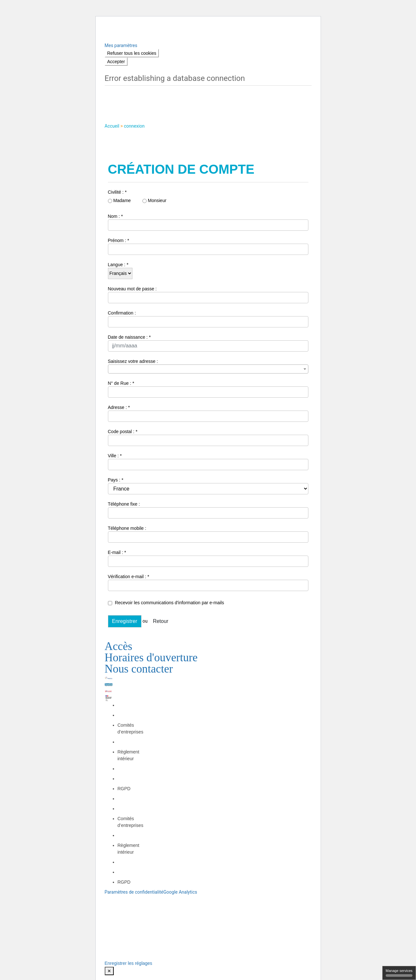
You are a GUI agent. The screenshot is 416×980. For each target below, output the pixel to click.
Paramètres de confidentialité (134, 892)
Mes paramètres (121, 45)
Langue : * (118, 265)
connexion (134, 126)
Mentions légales (197, 792)
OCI (264, 792)
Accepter (116, 62)
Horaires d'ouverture (151, 657)
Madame (119, 200)
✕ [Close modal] (109, 971)
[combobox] (208, 369)
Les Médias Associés (235, 799)
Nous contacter (139, 669)
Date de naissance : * (129, 337)
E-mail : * (117, 552)
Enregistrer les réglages (129, 963)
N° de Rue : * (121, 383)
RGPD (124, 789)
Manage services (399, 973)
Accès (119, 646)
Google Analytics (180, 892)
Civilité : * (117, 192)
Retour (160, 621)
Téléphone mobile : (127, 528)
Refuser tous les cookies (132, 53)
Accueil (113, 126)
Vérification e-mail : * (129, 577)
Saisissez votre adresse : (133, 361)
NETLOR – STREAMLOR (184, 799)
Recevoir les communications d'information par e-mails (166, 603)
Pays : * (116, 480)
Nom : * (116, 216)
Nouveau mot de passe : (132, 289)
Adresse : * (119, 407)
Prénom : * (119, 240)
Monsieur (154, 200)
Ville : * (115, 456)
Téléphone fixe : (124, 504)
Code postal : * (123, 432)
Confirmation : (122, 313)
